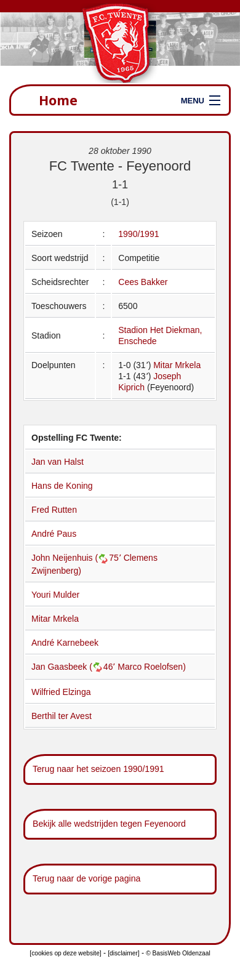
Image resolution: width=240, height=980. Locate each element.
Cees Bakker (143, 282)
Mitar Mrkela (177, 365)
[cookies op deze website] (65, 953)
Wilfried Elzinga (61, 692)
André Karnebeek (65, 643)
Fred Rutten (54, 510)
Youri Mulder (55, 595)
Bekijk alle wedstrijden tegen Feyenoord (109, 824)
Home (58, 100)
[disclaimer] (123, 953)
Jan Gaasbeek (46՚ (74, 667)
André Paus (54, 534)
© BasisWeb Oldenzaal (178, 953)
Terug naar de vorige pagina (86, 878)
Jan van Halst (58, 462)
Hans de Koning (62, 486)
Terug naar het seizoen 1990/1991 (98, 769)
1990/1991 (138, 234)
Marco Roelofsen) (152, 667)
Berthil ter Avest (62, 716)
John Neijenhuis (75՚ (78, 558)
